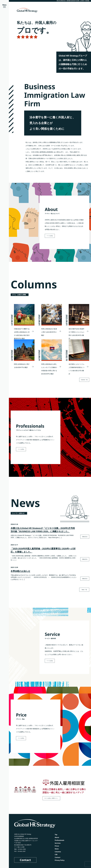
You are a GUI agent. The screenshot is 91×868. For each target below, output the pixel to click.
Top (56, 835)
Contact (25, 860)
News (57, 849)
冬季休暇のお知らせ (20, 571)
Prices (57, 846)
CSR (56, 855)
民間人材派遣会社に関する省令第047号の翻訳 (22, 366)
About (57, 837)
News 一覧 (84, 590)
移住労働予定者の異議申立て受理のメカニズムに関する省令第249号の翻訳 (77, 334)
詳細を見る (85, 537)
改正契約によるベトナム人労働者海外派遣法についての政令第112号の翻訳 (77, 369)
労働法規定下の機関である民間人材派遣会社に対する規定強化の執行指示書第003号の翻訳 (22, 334)
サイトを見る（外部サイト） (51, 798)
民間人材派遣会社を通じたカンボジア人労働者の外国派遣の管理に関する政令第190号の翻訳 (49, 369)
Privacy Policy (60, 860)
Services (58, 843)
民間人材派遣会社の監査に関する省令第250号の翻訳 (49, 332)
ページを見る (50, 236)
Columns (58, 852)
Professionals (59, 840)
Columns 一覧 (84, 380)
